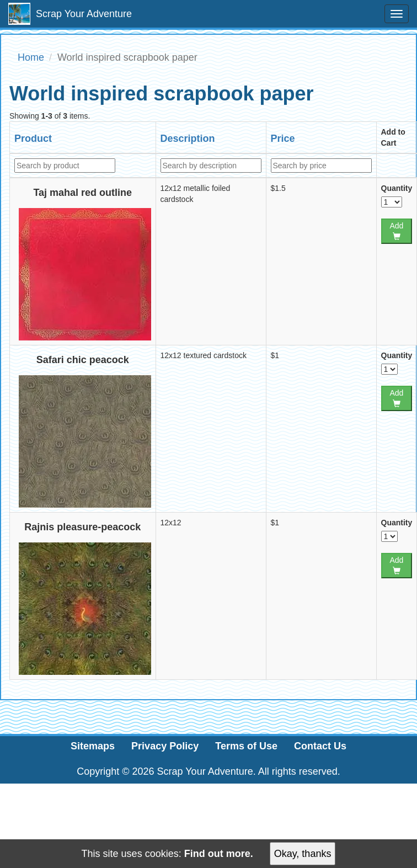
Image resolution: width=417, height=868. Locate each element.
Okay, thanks (303, 854)
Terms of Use (246, 746)
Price (283, 139)
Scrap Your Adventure (70, 14)
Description (188, 139)
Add (396, 231)
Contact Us (320, 746)
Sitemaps (93, 746)
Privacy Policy (165, 746)
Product (33, 139)
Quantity (397, 188)
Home (31, 57)
